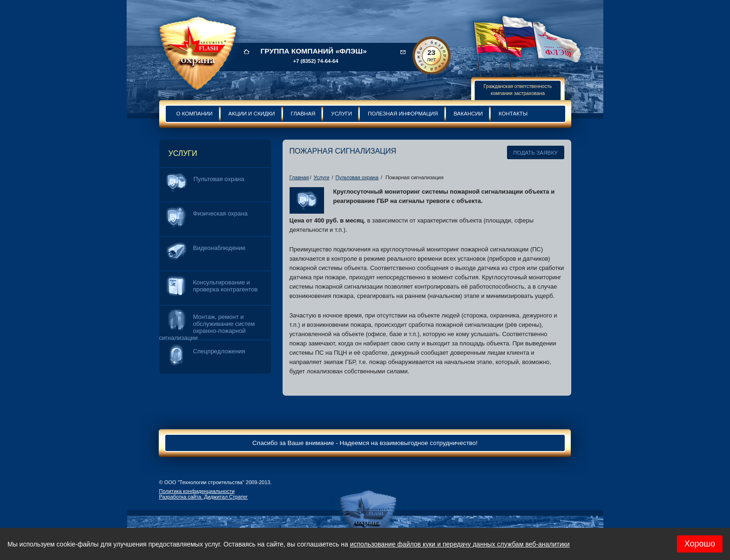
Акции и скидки (252, 114)
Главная (303, 114)
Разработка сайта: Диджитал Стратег (204, 497)
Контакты (513, 114)
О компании (195, 114)
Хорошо (700, 544)
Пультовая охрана (357, 177)
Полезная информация (403, 114)
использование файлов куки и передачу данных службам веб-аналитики (460, 544)
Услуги (341, 114)
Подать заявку (535, 152)
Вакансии (468, 114)
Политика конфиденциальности (197, 491)
